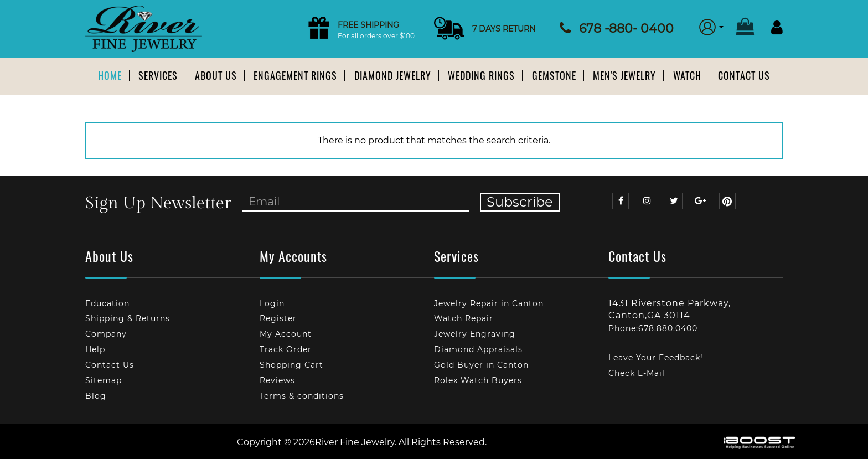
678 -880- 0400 (626, 29)
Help (95, 349)
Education (107, 303)
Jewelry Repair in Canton (489, 303)
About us (216, 75)
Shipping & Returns (128, 318)
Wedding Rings (481, 75)
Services (158, 75)
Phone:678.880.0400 (653, 328)
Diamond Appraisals (478, 349)
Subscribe (520, 202)
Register (278, 318)
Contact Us (744, 75)
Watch (687, 75)
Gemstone (554, 75)
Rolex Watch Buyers (478, 380)
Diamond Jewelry (393, 75)
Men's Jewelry (624, 75)
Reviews (277, 380)
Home (110, 75)
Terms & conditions (302, 396)
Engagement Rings (295, 75)
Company (106, 334)
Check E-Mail (637, 373)
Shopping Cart (291, 365)
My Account (286, 334)
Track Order (286, 349)
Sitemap (104, 380)
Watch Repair (464, 318)
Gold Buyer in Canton (481, 365)
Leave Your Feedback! (656, 358)
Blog (96, 396)
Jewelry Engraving (475, 334)
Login (272, 303)
